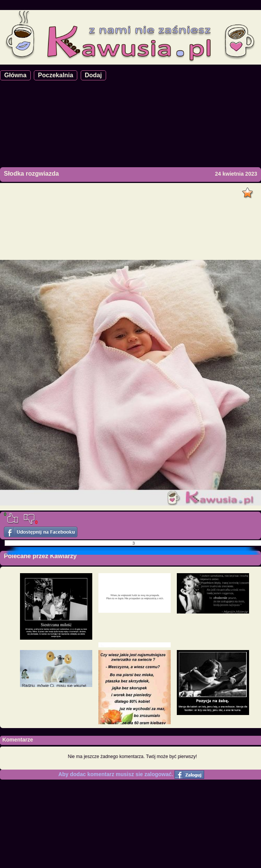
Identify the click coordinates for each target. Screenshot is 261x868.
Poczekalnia (56, 75)
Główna (15, 75)
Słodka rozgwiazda (31, 174)
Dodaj (93, 75)
